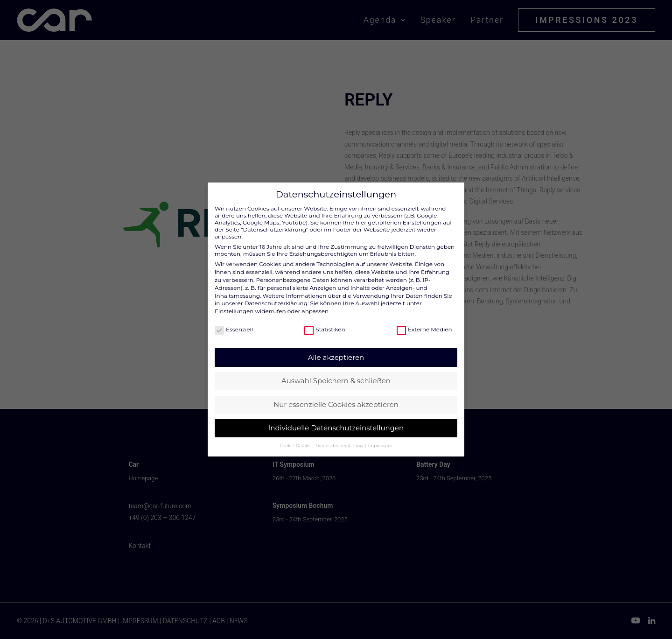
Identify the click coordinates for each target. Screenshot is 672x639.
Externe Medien (424, 324)
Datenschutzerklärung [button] (340, 440)
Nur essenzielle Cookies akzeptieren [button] (336, 399)
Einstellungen (234, 305)
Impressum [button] (380, 440)
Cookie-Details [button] (296, 440)
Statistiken (325, 324)
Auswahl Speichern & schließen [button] (336, 375)
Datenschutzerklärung (276, 298)
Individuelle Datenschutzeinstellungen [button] (336, 422)
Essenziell (234, 324)
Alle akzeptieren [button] (336, 352)
